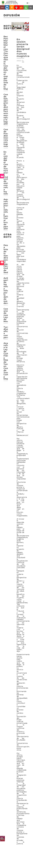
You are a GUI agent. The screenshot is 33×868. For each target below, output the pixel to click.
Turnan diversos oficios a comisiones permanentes (6, 332)
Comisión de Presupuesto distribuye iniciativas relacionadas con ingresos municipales (6, 138)
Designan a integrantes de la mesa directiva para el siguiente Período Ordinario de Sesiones (6, 259)
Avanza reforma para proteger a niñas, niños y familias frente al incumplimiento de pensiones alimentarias (6, 214)
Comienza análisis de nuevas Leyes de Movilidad (6, 315)
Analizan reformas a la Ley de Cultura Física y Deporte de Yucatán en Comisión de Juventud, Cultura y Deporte (6, 361)
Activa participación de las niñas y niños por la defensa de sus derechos (6, 291)
